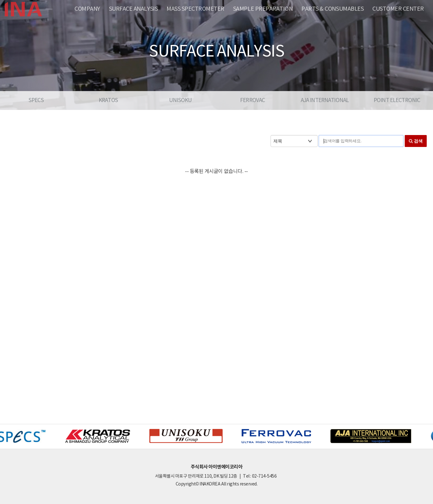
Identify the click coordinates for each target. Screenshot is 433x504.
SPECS (36, 100)
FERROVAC (252, 100)
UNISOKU (180, 100)
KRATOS (108, 100)
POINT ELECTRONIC (397, 100)
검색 (418, 141)
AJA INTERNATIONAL (325, 100)
